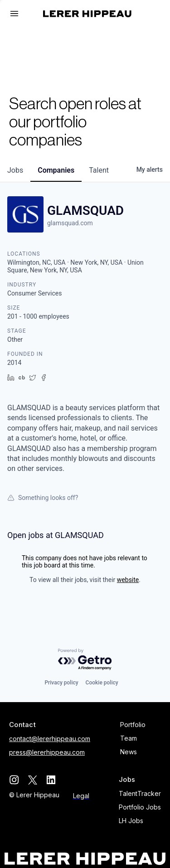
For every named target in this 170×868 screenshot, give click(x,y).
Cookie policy (102, 683)
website (128, 580)
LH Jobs (131, 821)
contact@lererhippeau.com (50, 739)
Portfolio (133, 725)
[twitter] (32, 780)
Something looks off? (43, 498)
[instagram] (14, 780)
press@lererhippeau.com (47, 752)
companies (56, 170)
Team (129, 738)
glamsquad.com (70, 223)
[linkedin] (51, 780)
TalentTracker (140, 793)
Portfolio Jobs (140, 807)
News (129, 752)
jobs (15, 170)
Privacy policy (61, 683)
